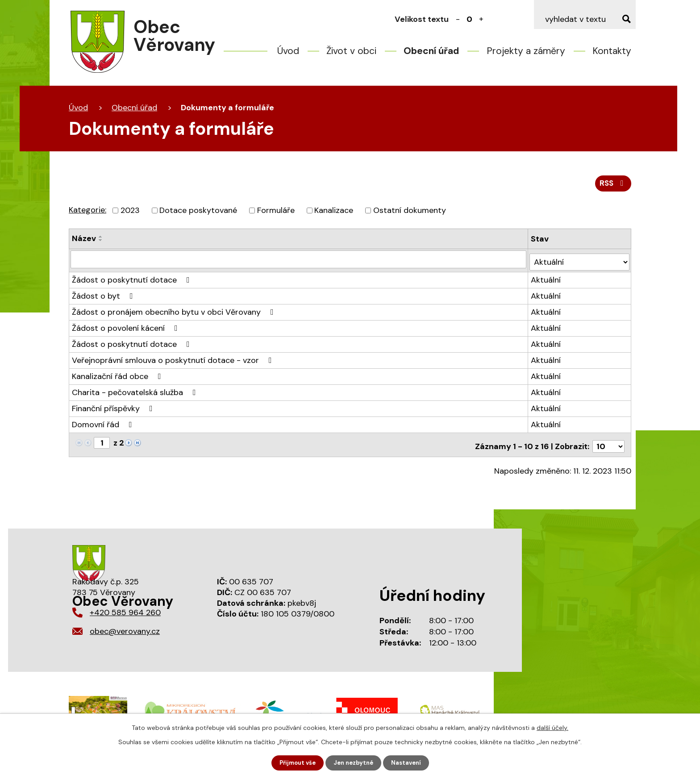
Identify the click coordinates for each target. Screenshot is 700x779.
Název (84, 242)
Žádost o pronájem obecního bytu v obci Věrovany (175, 312)
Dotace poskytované (198, 213)
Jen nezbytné (354, 762)
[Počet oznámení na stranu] (608, 444)
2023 (130, 213)
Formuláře (276, 213)
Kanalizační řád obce (118, 377)
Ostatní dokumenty (410, 213)
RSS (612, 186)
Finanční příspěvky (114, 409)
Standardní (470, 19)
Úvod (288, 51)
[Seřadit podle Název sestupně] (101, 243)
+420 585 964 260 (125, 610)
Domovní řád (104, 425)
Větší (481, 19)
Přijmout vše (295, 762)
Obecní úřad (431, 51)
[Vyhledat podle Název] (299, 262)
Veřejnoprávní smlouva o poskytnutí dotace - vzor (174, 361)
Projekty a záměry (526, 51)
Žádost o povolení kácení (127, 329)
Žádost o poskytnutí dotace (133, 280)
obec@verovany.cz (125, 629)
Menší (458, 19)
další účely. (552, 727)
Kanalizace (334, 213)
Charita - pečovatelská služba (136, 393)
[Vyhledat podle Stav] (580, 262)
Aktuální (547, 280)
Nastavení (410, 762)
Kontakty (612, 51)
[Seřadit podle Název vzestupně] (101, 240)
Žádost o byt (104, 296)
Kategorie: (87, 213)
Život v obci (351, 51)
